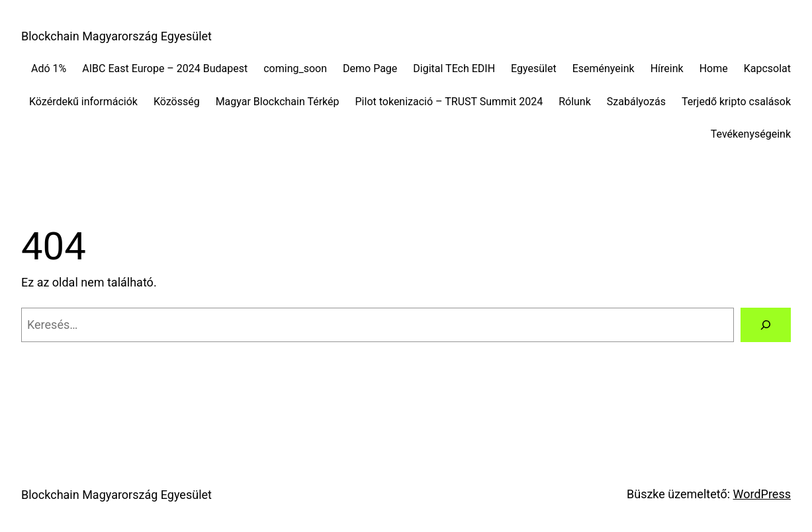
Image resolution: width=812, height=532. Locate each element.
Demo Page (370, 68)
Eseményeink (604, 68)
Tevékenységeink (751, 134)
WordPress (762, 494)
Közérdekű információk (83, 102)
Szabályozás (636, 102)
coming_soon (295, 68)
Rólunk (575, 102)
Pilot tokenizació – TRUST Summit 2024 (449, 102)
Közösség (177, 102)
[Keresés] (766, 325)
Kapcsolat (767, 68)
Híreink (667, 68)
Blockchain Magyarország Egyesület (116, 36)
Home (714, 68)
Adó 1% (49, 68)
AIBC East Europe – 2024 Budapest (165, 68)
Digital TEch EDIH (454, 68)
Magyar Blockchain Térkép (278, 102)
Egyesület (534, 68)
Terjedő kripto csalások (736, 102)
